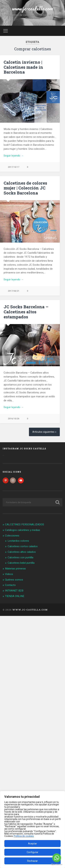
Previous (5, 345)
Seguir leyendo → (14, 156)
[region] (32, 829)
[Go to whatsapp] (57, 858)
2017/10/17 (14, 167)
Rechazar (32, 861)
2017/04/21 (14, 291)
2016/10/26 (14, 419)
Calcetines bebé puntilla (21, 563)
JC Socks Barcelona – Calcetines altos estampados (26, 312)
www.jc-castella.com (32, 8)
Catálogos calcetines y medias (23, 530)
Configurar (32, 852)
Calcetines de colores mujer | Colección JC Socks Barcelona (25, 188)
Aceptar (32, 844)
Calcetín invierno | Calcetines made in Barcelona (23, 67)
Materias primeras (15, 569)
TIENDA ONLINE (15, 596)
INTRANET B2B (14, 591)
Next (55, 345)
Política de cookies (24, 836)
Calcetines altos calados (22, 552)
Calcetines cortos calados (23, 546)
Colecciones (12, 536)
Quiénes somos (14, 580)
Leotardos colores (18, 541)
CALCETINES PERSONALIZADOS (25, 524)
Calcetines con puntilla (20, 557)
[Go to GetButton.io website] (57, 864)
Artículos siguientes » (44, 432)
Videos (9, 574)
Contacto (10, 585)
